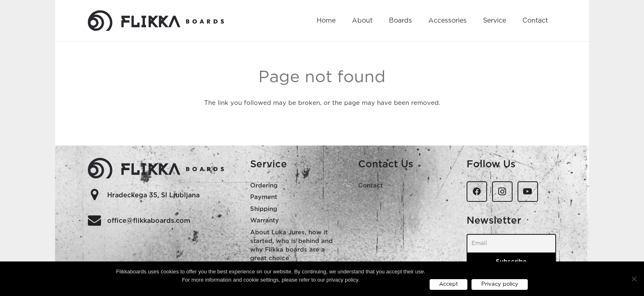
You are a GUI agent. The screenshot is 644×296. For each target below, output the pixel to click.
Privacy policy (500, 284)
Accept (448, 284)
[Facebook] (477, 192)
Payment (264, 197)
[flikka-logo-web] (156, 21)
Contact (370, 186)
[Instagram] (502, 192)
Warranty (264, 221)
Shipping (264, 209)
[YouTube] (528, 192)
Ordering (264, 186)
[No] (634, 279)
